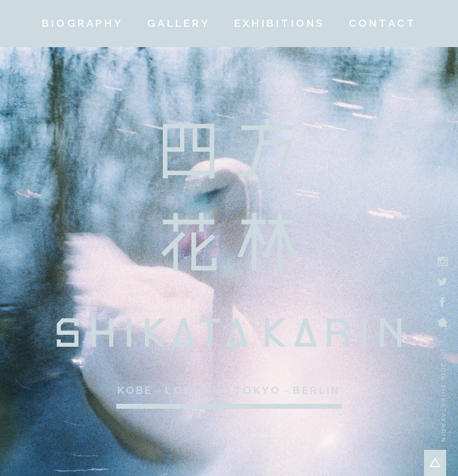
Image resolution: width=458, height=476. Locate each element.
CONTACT (383, 23)
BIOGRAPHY (83, 23)
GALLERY (179, 23)
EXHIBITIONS (280, 23)
